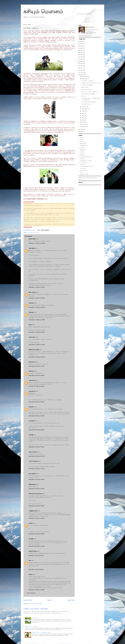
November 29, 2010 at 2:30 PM (36, 489)
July (83, 113)
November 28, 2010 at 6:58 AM (36, 430)
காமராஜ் (31, 435)
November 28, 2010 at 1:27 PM (36, 469)
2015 (82, 64)
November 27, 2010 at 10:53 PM (37, 307)
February (84, 124)
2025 (82, 42)
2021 (82, 50)
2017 (82, 59)
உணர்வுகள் (83, 168)
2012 (82, 70)
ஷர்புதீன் (31, 539)
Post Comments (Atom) (36, 604)
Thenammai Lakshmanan (35, 494)
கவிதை (82, 138)
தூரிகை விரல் (85, 87)
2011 (82, 72)
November (84, 79)
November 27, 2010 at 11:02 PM (37, 320)
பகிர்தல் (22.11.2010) (87, 85)
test (30, 560)
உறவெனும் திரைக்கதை (86, 157)
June (83, 115)
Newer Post (28, 600)
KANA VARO (32, 239)
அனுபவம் (83, 155)
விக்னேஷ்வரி (32, 484)
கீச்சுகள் (82, 139)
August (84, 111)
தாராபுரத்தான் (32, 474)
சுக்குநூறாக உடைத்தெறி (31, 627)
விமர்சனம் (36, 232)
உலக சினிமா (83, 163)
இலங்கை (82, 141)
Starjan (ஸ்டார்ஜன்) (34, 350)
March (83, 122)
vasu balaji (32, 248)
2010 (82, 75)
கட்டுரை (82, 153)
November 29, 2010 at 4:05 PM (36, 506)
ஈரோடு (82, 151)
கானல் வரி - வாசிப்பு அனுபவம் (90, 92)
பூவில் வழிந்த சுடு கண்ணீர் (88, 94)
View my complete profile (85, 36)
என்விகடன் (83, 164)
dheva (30, 325)
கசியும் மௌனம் (43, 11)
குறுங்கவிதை (83, 143)
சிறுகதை (95, 178)
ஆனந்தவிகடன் (84, 145)
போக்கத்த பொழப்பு (87, 104)
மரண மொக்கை (33, 452)
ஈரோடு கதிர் (91, 27)
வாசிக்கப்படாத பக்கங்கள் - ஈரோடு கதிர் (35, 609)
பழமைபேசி (32, 380)
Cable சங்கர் (32, 362)
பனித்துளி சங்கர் (33, 511)
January (84, 127)
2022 (82, 48)
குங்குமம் (82, 159)
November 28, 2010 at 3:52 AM (36, 386)
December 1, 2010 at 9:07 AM (36, 556)
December (84, 76)
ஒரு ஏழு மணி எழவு (87, 89)
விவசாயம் (81, 179)
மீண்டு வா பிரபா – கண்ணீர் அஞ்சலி (41, 632)
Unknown (31, 303)
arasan (30, 574)
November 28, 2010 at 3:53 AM (36, 402)
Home (49, 600)
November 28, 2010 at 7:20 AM (36, 447)
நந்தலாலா (30, 232)
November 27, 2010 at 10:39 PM (37, 243)
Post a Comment (31, 593)
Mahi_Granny (32, 292)
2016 (82, 61)
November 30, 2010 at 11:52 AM (37, 546)
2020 (82, 53)
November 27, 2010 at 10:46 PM (37, 287)
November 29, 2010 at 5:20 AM (36, 479)
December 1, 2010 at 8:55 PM (36, 569)
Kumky (31, 523)
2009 (82, 129)
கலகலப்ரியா (32, 337)
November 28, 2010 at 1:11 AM (36, 366)
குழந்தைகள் (83, 149)
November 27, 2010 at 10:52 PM (37, 298)
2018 (82, 57)
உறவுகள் (82, 147)
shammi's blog (33, 551)
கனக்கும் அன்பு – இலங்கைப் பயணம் (91, 83)
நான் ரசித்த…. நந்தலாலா (88, 81)
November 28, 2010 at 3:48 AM (36, 375)
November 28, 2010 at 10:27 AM (37, 456)
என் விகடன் (83, 170)
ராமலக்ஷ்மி (32, 421)
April (83, 120)
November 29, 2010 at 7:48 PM (36, 518)
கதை (81, 172)
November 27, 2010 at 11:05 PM (37, 332)
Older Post (71, 600)
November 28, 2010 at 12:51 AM (37, 357)
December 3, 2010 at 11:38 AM (36, 590)
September (85, 109)
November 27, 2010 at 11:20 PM (37, 345)
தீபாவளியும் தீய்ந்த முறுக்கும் (89, 102)
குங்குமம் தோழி (84, 174)
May (83, 118)
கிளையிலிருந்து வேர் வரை (87, 166)
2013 (82, 68)
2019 (82, 55)
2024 (82, 44)
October (84, 107)
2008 (82, 131)
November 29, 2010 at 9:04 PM (36, 534)
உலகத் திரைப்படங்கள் (86, 161)
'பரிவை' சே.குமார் (33, 461)
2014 (82, 66)
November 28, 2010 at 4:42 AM (36, 416)
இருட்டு (83, 96)
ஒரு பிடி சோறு (36, 618)
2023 (82, 46)
